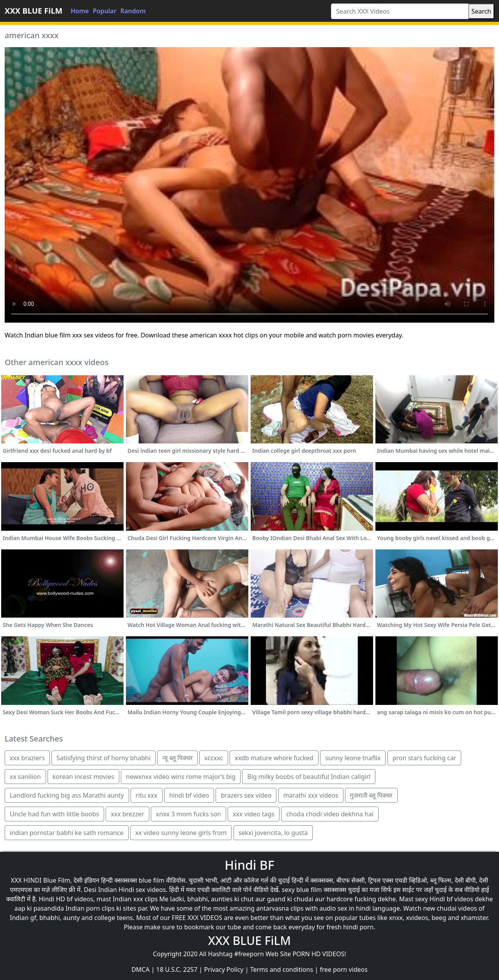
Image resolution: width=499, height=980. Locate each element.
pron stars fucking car (425, 758)
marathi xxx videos (311, 795)
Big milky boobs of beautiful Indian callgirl (309, 777)
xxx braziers (27, 758)
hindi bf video (189, 795)
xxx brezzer (127, 814)
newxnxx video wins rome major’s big (181, 777)
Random (133, 11)
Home (80, 11)
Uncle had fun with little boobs (54, 814)
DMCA (141, 969)
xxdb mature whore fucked (274, 758)
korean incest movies (83, 777)
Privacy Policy (224, 969)
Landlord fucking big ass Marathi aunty (67, 795)
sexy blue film (302, 890)
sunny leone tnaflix (353, 758)
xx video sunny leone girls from (181, 833)
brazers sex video (246, 795)
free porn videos (344, 969)
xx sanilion (25, 777)
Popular (105, 11)
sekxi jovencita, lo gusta (273, 833)
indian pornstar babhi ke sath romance (67, 833)
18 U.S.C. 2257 (177, 969)
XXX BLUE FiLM (34, 11)
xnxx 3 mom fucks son (188, 814)
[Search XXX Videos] (400, 11)
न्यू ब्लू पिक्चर (177, 758)
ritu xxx (147, 795)
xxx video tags (254, 814)
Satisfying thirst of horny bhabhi (104, 758)
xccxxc (214, 758)
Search (481, 11)
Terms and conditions (282, 969)
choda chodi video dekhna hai (330, 814)
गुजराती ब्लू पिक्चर (371, 795)
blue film (152, 880)
